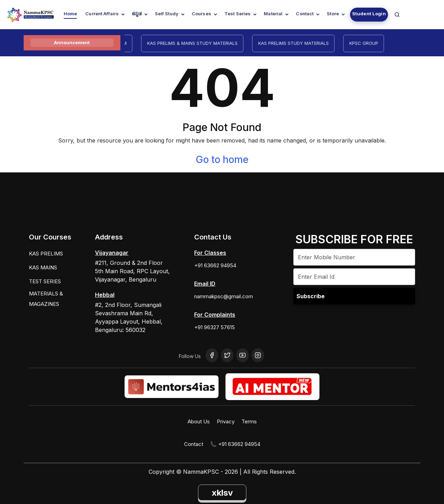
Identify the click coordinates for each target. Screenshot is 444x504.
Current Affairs (102, 14)
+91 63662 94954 (215, 265)
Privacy (226, 421)
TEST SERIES (45, 281)
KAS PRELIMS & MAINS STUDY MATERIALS (196, 43)
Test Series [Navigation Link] (237, 14)
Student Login (369, 14)
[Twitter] (227, 355)
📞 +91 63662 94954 (235, 444)
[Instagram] (258, 355)
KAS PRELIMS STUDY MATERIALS (297, 43)
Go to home (222, 160)
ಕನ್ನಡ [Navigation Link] (137, 14)
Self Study (167, 14)
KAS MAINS (43, 267)
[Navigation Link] (397, 15)
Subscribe (311, 296)
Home (70, 14)
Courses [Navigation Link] (201, 14)
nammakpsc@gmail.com (224, 296)
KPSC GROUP (368, 43)
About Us (199, 421)
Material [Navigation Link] (273, 14)
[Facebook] (212, 355)
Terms (249, 421)
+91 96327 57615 (215, 327)
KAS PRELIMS (46, 254)
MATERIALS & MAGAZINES (46, 299)
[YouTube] (243, 355)
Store (333, 14)
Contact (305, 14)
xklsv (222, 493)
